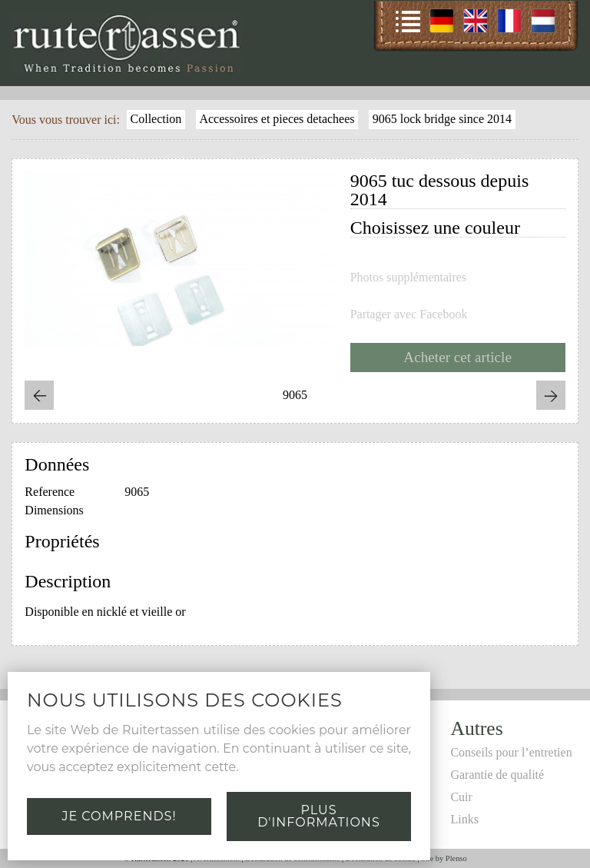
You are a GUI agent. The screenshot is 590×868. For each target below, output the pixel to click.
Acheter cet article (457, 357)
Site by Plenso (444, 858)
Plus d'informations (318, 816)
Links (464, 819)
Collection (156, 119)
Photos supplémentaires (409, 278)
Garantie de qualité (497, 775)
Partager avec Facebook (409, 314)
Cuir (461, 797)
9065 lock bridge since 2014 (442, 119)
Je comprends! (119, 816)
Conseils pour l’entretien (511, 752)
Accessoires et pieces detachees (277, 119)
